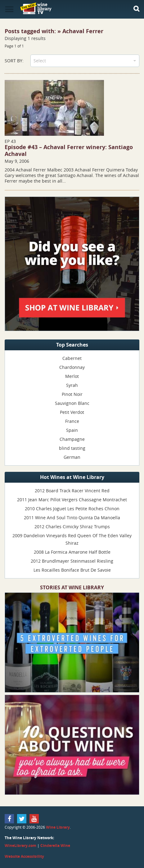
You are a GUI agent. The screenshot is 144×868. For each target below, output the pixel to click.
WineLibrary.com (20, 846)
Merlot (72, 376)
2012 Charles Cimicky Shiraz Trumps (72, 527)
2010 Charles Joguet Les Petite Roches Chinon (72, 509)
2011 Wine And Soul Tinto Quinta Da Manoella (72, 518)
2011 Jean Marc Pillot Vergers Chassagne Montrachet (72, 500)
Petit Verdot (72, 412)
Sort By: (14, 61)
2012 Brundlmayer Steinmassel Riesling (72, 561)
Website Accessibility (24, 856)
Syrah (72, 385)
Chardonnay (72, 367)
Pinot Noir (72, 394)
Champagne (72, 439)
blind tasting (72, 448)
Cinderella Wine (55, 846)
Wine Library (58, 827)
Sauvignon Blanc (72, 403)
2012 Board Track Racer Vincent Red (72, 491)
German (72, 457)
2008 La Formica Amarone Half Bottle (72, 552)
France (72, 421)
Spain (72, 430)
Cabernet (72, 358)
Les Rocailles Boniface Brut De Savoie (72, 570)
